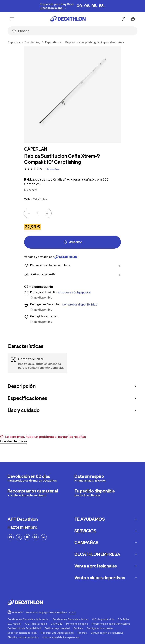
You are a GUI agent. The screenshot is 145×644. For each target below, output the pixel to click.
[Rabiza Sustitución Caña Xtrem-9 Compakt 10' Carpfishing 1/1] (72, 95)
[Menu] (12, 19)
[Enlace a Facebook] (11, 537)
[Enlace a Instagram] (35, 537)
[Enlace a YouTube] (27, 537)
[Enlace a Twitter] (19, 537)
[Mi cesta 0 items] (133, 19)
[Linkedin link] (44, 537)
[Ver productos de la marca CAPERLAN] (36, 149)
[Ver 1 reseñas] (53, 169)
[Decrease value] (29, 213)
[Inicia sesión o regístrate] (124, 19)
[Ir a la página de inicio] (68, 19)
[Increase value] (47, 213)
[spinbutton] (38, 213)
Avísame (73, 242)
